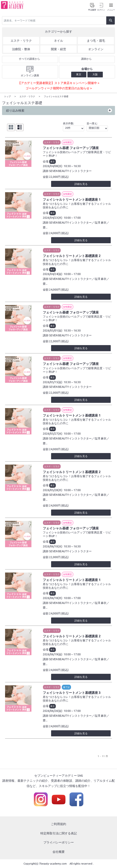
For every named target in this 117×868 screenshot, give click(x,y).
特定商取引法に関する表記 (59, 833)
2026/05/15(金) (53, 382)
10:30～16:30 (72, 166)
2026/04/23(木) (53, 218)
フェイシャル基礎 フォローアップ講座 (71, 148)
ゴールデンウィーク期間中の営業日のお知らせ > (59, 88)
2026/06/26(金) (53, 711)
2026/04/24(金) (53, 274)
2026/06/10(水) (53, 546)
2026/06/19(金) (53, 654)
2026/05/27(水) (53, 433)
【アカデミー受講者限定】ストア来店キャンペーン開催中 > (58, 83)
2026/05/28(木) (53, 490)
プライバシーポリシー (59, 842)
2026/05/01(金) (53, 330)
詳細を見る (81, 184)
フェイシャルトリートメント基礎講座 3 (72, 692)
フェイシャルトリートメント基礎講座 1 (72, 199)
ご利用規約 (58, 824)
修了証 (66, 687)
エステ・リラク (52, 142)
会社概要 (59, 851)
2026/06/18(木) (53, 598)
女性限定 (68, 142)
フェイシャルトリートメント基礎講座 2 (72, 256)
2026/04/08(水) (53, 166)
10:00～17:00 (72, 218)
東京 (53, 161)
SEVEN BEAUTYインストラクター (70, 171)
